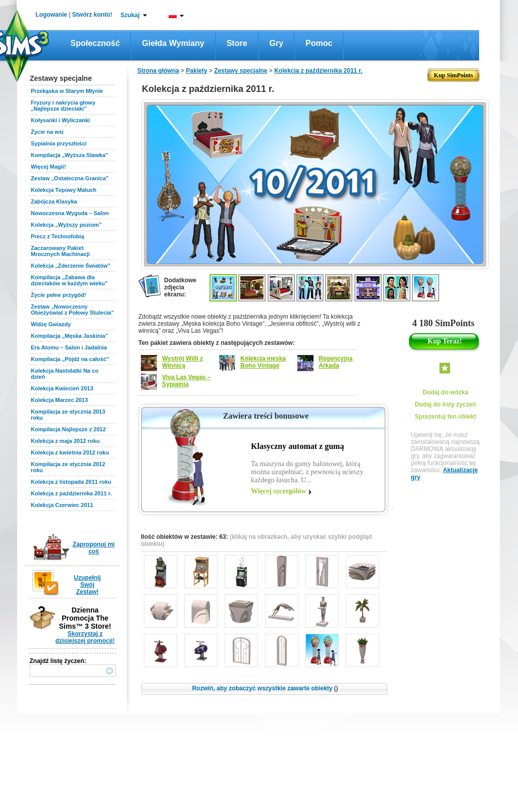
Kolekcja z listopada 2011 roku (71, 482)
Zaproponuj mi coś (94, 548)
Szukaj (130, 15)
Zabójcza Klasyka (54, 201)
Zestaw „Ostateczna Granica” (70, 178)
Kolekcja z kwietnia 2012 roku (70, 452)
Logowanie (51, 15)
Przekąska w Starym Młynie (67, 91)
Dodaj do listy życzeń (446, 404)
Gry (277, 43)
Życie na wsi (47, 132)
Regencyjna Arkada (335, 362)
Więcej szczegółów (279, 491)
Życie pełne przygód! (58, 295)
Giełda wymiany (173, 43)
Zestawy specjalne (241, 71)
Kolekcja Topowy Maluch (64, 190)
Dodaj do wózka (446, 392)
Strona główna (158, 71)
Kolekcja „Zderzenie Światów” (71, 266)
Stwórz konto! (92, 15)
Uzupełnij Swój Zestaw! (87, 585)
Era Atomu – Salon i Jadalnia (69, 347)
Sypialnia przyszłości (59, 143)
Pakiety (196, 71)
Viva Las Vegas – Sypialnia (187, 381)
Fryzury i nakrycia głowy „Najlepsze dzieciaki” (63, 106)
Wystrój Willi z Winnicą (183, 362)
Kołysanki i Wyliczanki (60, 120)
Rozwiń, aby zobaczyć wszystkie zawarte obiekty (265, 688)
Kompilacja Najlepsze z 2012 (68, 429)
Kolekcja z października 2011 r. (71, 493)
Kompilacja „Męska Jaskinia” (69, 336)
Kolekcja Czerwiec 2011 (62, 505)
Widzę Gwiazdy (51, 324)
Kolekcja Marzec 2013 (59, 400)
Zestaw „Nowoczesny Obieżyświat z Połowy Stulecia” (72, 310)
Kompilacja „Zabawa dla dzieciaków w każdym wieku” (69, 280)
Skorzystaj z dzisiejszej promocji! (85, 637)
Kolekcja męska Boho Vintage (263, 362)
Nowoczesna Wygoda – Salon (70, 213)
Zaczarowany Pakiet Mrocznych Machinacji (60, 251)
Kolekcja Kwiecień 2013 (62, 388)
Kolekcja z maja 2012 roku (65, 441)
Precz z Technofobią (58, 236)
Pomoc (319, 43)
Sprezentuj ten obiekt (446, 417)
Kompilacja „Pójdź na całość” (70, 359)
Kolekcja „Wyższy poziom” (66, 225)
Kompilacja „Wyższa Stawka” (69, 155)
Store (237, 43)
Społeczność (95, 43)
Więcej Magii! (48, 167)
